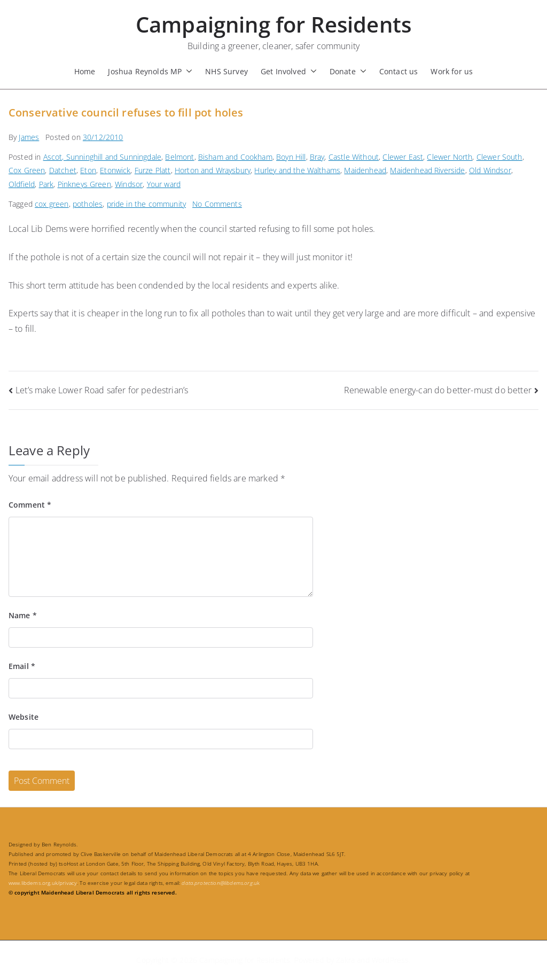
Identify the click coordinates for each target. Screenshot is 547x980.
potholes (88, 204)
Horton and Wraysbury (213, 170)
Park (46, 184)
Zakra (345, 960)
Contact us (399, 71)
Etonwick (115, 170)
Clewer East (403, 157)
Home (85, 71)
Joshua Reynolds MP (150, 71)
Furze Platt (153, 170)
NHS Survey (226, 71)
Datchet (63, 170)
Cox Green (27, 170)
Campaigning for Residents (273, 24)
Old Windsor (490, 170)
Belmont (179, 157)
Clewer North (450, 157)
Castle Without (354, 157)
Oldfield (22, 184)
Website (24, 717)
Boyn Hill (291, 157)
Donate (348, 71)
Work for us (452, 71)
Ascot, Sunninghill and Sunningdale (102, 157)
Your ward (164, 184)
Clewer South (499, 157)
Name (23, 615)
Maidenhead (365, 170)
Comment (30, 505)
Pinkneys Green (84, 184)
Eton (88, 170)
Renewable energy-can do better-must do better (438, 390)
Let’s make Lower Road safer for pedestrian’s (102, 390)
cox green (52, 204)
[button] (187, 71)
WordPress (390, 960)
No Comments (217, 204)
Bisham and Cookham (235, 157)
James (29, 137)
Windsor (129, 184)
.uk (221, 883)
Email (22, 666)
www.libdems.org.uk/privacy (43, 883)
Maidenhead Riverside (427, 170)
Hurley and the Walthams (297, 170)
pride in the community (147, 204)
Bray (317, 157)
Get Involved (289, 71)
